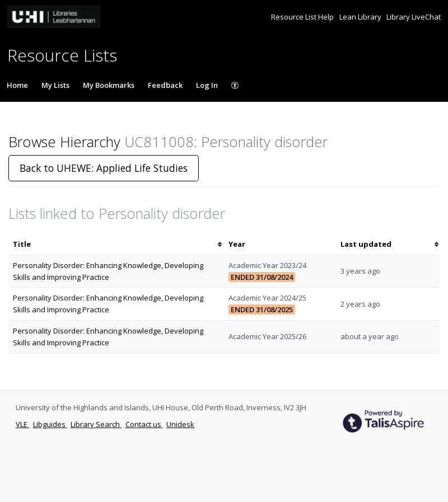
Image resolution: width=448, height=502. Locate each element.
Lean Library (361, 17)
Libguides (50, 424)
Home (17, 85)
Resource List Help (303, 17)
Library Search (96, 424)
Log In (207, 85)
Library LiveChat (414, 17)
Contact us (144, 424)
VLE (22, 424)
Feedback (165, 85)
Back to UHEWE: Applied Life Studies (104, 168)
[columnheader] (116, 244)
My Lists (55, 85)
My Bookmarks (109, 85)
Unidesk (180, 424)
